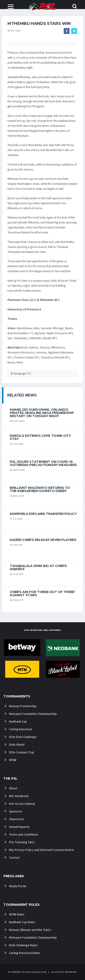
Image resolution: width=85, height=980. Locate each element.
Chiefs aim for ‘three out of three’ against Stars (42, 593)
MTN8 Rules (17, 914)
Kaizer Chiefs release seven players (43, 540)
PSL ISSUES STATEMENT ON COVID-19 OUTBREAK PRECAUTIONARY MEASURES (43, 463)
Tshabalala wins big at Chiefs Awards (38, 567)
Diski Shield (17, 745)
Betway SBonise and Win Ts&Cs (30, 930)
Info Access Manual (22, 804)
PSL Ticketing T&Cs (22, 842)
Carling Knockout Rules (25, 953)
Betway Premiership (23, 706)
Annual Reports (19, 827)
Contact (14, 857)
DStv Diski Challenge (23, 737)
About (13, 788)
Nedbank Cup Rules (22, 922)
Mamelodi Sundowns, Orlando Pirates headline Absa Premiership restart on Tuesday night (42, 413)
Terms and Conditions (24, 834)
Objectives (17, 819)
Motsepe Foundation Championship (33, 714)
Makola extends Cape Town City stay (40, 437)
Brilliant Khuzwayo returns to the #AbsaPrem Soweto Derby (40, 489)
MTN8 (13, 760)
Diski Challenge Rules (23, 945)
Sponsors (16, 811)
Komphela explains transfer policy (43, 514)
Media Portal (18, 886)
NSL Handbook (19, 796)
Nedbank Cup (18, 721)
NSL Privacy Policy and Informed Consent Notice (41, 850)
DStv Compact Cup (22, 752)
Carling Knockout (21, 729)
